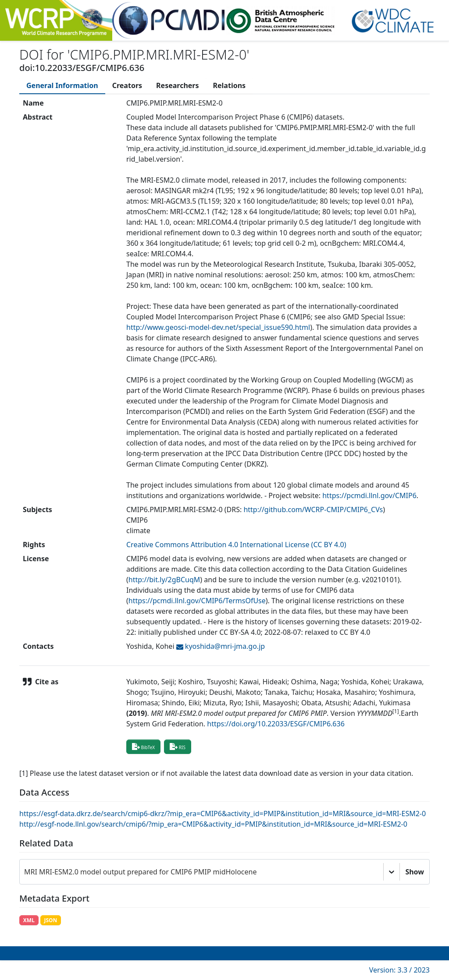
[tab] (62, 85)
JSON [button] (50, 920)
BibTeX (143, 746)
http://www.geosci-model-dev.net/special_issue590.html (218, 327)
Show (415, 872)
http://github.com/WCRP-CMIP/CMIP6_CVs (313, 509)
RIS (178, 746)
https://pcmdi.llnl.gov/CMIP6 (369, 495)
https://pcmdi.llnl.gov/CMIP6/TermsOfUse (197, 601)
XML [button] (29, 920)
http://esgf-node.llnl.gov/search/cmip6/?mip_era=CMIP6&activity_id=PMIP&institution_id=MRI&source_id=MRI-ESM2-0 (213, 824)
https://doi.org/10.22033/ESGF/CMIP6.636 (276, 724)
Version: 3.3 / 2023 (399, 970)
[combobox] (25, 872)
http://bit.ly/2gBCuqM (164, 580)
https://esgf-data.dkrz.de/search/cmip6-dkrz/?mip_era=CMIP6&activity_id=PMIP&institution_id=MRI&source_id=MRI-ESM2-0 (223, 814)
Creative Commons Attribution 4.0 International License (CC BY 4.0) (236, 545)
